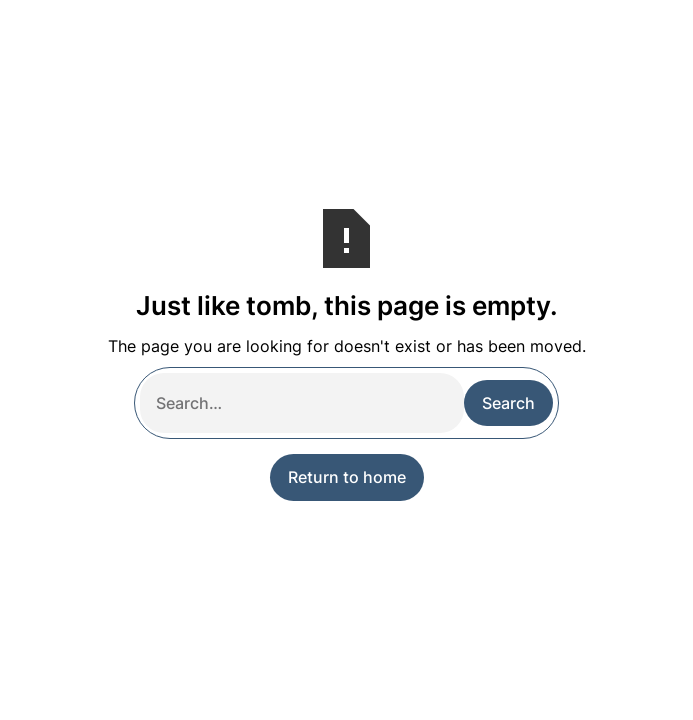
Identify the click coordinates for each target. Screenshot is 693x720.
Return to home (347, 477)
